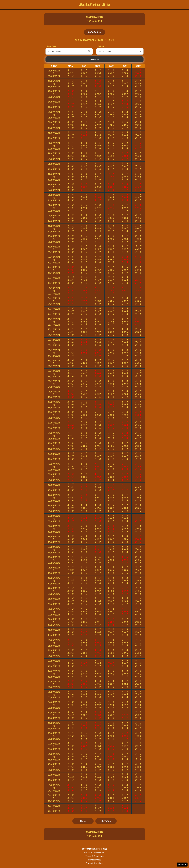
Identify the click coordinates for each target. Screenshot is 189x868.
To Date (101, 46)
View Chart (94, 60)
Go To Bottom (94, 32)
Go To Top (106, 822)
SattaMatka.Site (95, 5)
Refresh (182, 865)
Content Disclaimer (95, 863)
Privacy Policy (94, 860)
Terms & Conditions (94, 856)
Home (83, 822)
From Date (51, 46)
